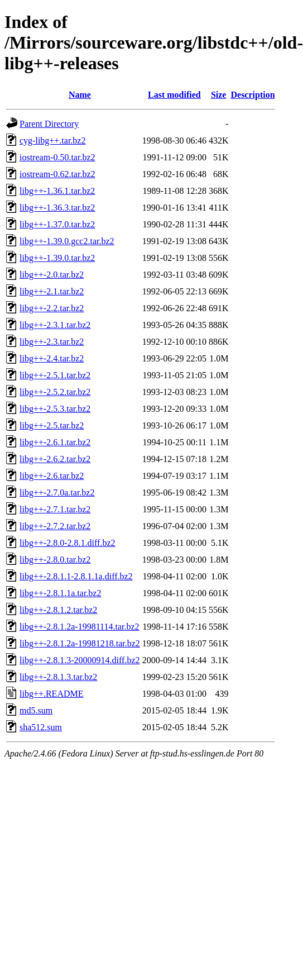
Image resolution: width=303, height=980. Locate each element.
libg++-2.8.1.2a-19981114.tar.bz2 (80, 627)
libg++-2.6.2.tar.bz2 (55, 459)
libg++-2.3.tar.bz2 (52, 342)
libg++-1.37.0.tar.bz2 (57, 224)
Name (80, 95)
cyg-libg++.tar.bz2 (52, 141)
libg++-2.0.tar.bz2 (52, 275)
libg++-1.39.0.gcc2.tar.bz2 (67, 241)
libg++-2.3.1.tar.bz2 (55, 325)
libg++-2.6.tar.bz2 (52, 476)
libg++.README (52, 694)
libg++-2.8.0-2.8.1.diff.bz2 (68, 543)
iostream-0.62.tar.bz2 (57, 174)
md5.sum (36, 710)
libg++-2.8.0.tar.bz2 (55, 560)
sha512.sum (41, 727)
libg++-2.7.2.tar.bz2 (55, 526)
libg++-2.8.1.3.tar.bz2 (58, 677)
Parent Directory (49, 124)
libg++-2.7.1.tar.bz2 (55, 509)
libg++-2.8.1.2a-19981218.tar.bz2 (80, 643)
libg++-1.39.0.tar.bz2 (57, 258)
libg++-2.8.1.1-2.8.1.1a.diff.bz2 (76, 576)
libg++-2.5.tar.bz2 (52, 425)
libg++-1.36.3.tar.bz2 (57, 208)
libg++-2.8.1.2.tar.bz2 (58, 610)
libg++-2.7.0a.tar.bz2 (57, 493)
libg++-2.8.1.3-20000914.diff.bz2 (80, 660)
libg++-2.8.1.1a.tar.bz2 (60, 593)
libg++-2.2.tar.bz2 (52, 308)
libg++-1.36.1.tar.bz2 (57, 191)
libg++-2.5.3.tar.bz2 (55, 409)
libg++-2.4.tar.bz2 (52, 358)
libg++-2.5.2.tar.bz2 (55, 392)
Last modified (174, 95)
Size (219, 95)
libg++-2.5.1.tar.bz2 (55, 375)
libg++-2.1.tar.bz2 (52, 291)
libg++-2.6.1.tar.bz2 (55, 442)
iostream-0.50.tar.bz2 (57, 157)
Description (252, 95)
